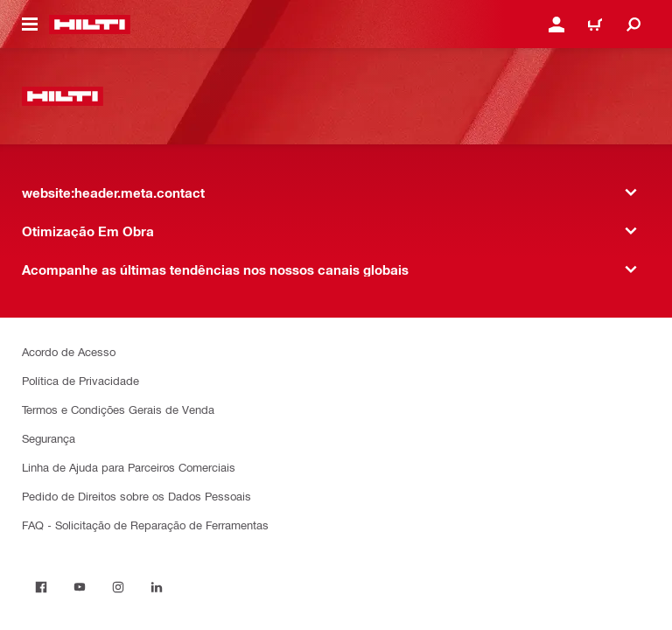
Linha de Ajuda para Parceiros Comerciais (129, 467)
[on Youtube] (80, 587)
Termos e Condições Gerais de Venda (118, 409)
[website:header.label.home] (90, 24)
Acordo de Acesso (69, 351)
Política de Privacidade (80, 380)
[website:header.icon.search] (633, 24)
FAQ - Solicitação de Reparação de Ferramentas (145, 525)
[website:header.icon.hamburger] (30, 24)
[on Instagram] (118, 587)
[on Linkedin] (157, 587)
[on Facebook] (41, 587)
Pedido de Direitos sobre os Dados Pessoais (136, 496)
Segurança (49, 438)
